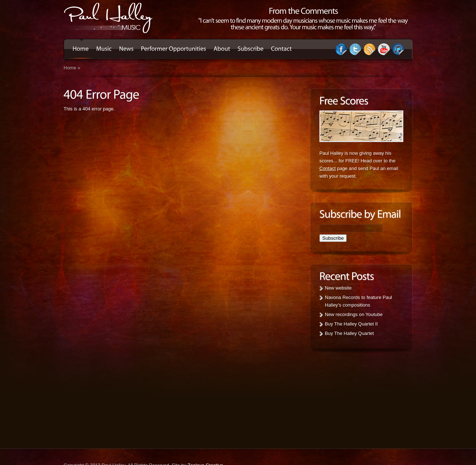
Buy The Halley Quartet (349, 333)
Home (70, 68)
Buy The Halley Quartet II (351, 324)
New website (338, 288)
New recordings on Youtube (354, 314)
